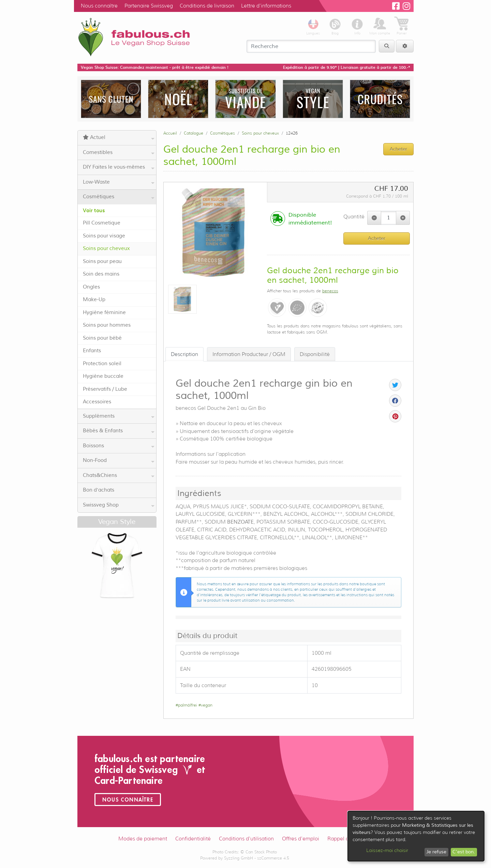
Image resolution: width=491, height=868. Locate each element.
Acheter (377, 238)
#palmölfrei (186, 705)
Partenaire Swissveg (149, 6)
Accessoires (97, 402)
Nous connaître (99, 6)
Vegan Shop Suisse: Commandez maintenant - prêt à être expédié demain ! (155, 67)
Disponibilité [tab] (315, 354)
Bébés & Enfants (119, 431)
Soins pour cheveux (106, 249)
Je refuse (436, 852)
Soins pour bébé (102, 338)
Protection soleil (102, 364)
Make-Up (94, 300)
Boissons (119, 446)
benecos (330, 291)
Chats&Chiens (119, 476)
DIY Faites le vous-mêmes (119, 167)
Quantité (354, 217)
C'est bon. (464, 852)
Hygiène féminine (104, 313)
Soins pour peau (102, 261)
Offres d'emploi (301, 839)
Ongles (91, 287)
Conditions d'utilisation (246, 839)
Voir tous (94, 211)
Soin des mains (101, 274)
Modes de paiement (143, 839)
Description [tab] (184, 354)
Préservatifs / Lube (105, 389)
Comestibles (119, 153)
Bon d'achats (99, 490)
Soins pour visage (104, 236)
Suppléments (119, 416)
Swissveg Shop (119, 505)
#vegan (205, 705)
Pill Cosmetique (102, 223)
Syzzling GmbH (239, 858)
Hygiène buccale (103, 376)
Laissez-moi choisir (387, 850)
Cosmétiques (119, 197)
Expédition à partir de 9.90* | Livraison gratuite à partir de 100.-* (347, 67)
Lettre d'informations (266, 6)
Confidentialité (193, 839)
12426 (292, 133)
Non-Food (119, 461)
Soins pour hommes (107, 325)
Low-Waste (119, 182)
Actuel (119, 138)
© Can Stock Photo (259, 852)
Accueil (170, 133)
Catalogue (194, 133)
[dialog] (416, 836)
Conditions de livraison (207, 6)
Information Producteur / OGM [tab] (249, 354)
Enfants (92, 351)
